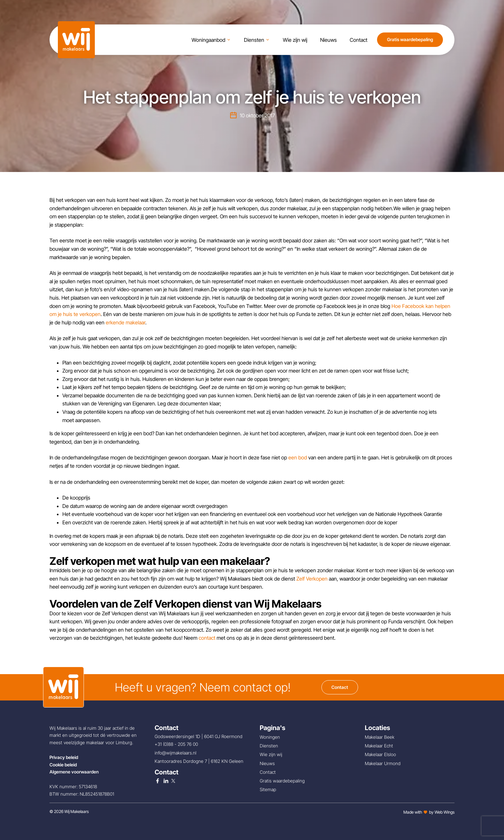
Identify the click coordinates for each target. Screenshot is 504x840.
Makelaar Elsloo (380, 754)
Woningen (270, 737)
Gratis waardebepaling (410, 41)
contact (207, 638)
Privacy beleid (64, 757)
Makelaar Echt (379, 746)
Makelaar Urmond (383, 763)
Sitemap (268, 789)
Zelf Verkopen (312, 579)
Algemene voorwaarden (74, 772)
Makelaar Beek (380, 737)
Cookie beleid (63, 765)
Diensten (269, 746)
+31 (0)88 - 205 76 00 (177, 744)
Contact (340, 687)
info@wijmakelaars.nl (176, 753)
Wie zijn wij (271, 754)
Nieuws (267, 763)
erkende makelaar (126, 322)
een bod (298, 457)
